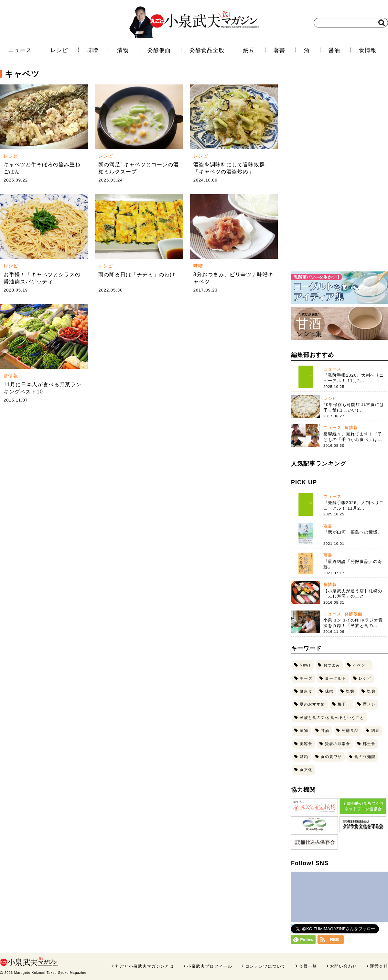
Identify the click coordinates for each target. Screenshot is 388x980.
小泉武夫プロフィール (210, 966)
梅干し (344, 704)
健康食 (306, 691)
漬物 (123, 50)
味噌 (92, 50)
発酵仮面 (159, 50)
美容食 (306, 744)
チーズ (306, 678)
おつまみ (332, 665)
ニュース (20, 50)
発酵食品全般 (207, 50)
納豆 (249, 50)
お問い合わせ (343, 966)
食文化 (306, 770)
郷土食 (369, 744)
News (305, 665)
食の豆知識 (365, 757)
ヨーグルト (335, 678)
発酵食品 (350, 731)
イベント (361, 665)
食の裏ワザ (331, 757)
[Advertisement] (346, 167)
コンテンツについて (265, 966)
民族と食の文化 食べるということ (332, 718)
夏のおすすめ (312, 704)
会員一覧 (308, 966)
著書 (279, 50)
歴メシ (369, 704)
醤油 (334, 50)
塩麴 (350, 691)
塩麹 (371, 691)
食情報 (368, 50)
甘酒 (325, 731)
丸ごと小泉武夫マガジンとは (145, 966)
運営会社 (379, 966)
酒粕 (304, 757)
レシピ (59, 50)
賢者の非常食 (338, 744)
